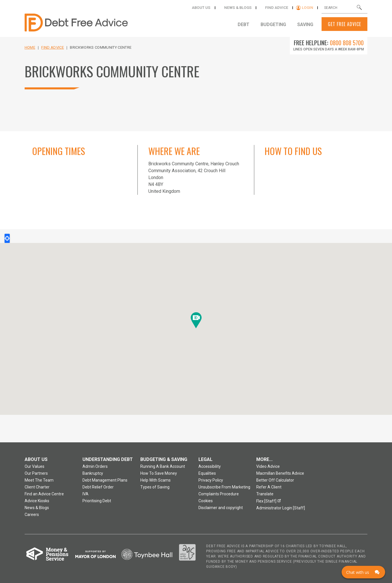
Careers (32, 515)
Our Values (35, 466)
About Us (209, 7)
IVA (85, 494)
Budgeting (275, 24)
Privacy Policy (211, 480)
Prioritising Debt (97, 501)
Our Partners (36, 473)
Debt (247, 24)
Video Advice (268, 466)
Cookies (206, 501)
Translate (265, 494)
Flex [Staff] (269, 500)
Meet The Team (39, 480)
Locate (7, 238)
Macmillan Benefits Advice (280, 473)
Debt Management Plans (105, 480)
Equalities (207, 473)
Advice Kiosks (37, 501)
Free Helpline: (329, 43)
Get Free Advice (344, 24)
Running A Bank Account (163, 466)
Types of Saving (155, 487)
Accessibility (210, 466)
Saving (305, 24)
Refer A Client (269, 487)
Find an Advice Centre (44, 494)
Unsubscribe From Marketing (224, 487)
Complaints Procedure (219, 494)
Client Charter (37, 487)
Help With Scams (155, 480)
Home (30, 47)
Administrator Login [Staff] (281, 508)
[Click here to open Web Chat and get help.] (363, 572)
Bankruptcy (93, 473)
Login (309, 7)
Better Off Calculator (275, 480)
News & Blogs (244, 7)
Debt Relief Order (98, 487)
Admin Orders (95, 466)
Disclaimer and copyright (221, 508)
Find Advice (53, 47)
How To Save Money (159, 473)
